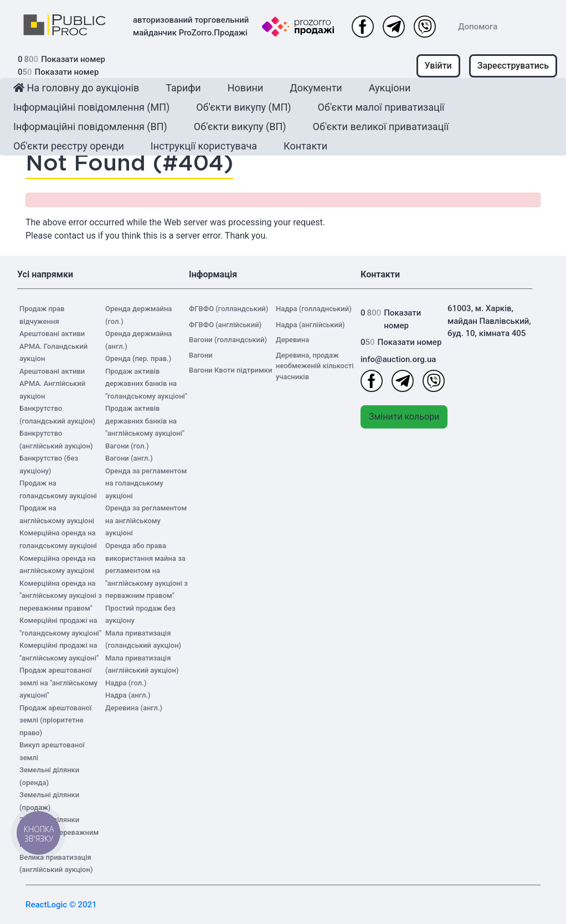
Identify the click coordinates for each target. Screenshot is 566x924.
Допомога (478, 27)
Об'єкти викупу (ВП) (240, 127)
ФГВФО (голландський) (228, 309)
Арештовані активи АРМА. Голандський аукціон (53, 346)
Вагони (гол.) (127, 446)
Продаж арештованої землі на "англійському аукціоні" (58, 683)
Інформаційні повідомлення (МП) (91, 107)
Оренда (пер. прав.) (138, 358)
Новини (246, 88)
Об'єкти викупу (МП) (243, 107)
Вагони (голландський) (228, 340)
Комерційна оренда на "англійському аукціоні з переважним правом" (61, 596)
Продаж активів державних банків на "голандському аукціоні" (146, 384)
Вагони (201, 355)
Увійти (438, 66)
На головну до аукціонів (76, 88)
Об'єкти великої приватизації (381, 127)
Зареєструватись (513, 66)
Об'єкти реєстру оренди (69, 146)
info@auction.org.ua (398, 359)
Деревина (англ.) (134, 708)
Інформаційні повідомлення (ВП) (90, 127)
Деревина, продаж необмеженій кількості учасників (315, 366)
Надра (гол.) (126, 683)
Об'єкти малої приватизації (381, 107)
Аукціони (390, 88)
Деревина (292, 340)
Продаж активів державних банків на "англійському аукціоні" (145, 421)
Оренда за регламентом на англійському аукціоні (146, 520)
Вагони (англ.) (129, 458)
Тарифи (183, 88)
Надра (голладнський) (314, 309)
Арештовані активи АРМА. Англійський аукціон (52, 384)
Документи (316, 88)
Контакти (305, 146)
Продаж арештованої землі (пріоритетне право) (55, 720)
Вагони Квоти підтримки (230, 370)
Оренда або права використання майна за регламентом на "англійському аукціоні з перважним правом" (146, 571)
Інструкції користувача (204, 146)
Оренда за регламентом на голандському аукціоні (146, 483)
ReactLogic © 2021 (61, 905)
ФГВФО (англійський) (225, 325)
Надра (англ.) (128, 695)
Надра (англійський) (310, 325)
